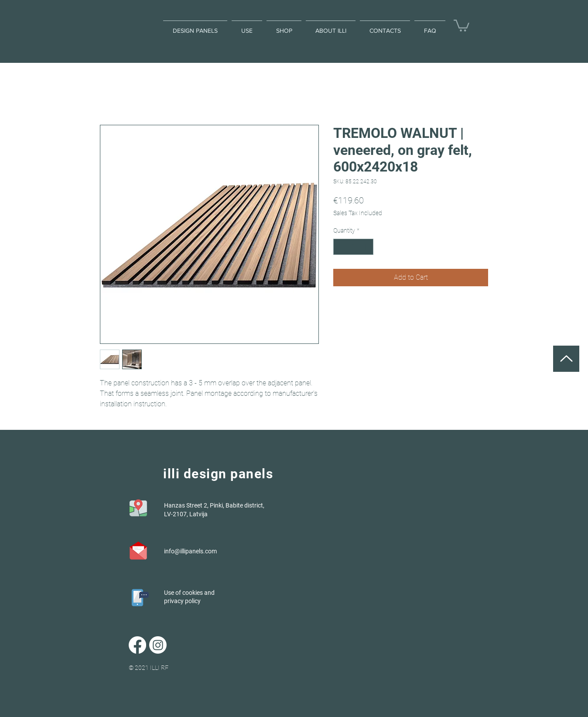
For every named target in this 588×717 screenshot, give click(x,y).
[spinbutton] (353, 247)
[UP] (566, 359)
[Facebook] (137, 645)
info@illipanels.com (190, 551)
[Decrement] (340, 247)
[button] (462, 25)
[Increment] (367, 247)
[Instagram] (158, 645)
